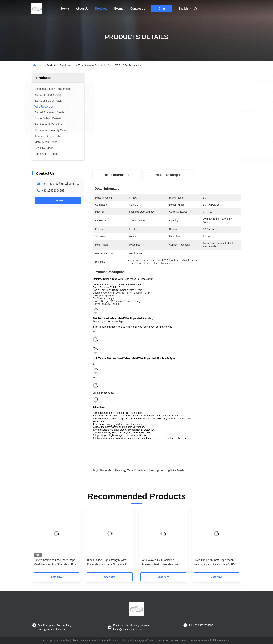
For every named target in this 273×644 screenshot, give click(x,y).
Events (119, 9)
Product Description (169, 175)
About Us (82, 9)
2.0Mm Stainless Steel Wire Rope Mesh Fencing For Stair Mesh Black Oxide (56, 562)
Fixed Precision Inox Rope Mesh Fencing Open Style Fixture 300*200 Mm (216, 562)
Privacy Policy (62, 641)
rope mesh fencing (113, 470)
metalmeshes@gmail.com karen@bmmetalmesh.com (76, 184)
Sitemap (47, 641)
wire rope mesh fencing (143, 470)
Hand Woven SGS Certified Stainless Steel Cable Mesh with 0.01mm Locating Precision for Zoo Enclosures (162, 562)
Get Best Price (187, 159)
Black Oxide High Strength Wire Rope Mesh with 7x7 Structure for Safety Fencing (108, 562)
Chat (162, 9)
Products (101, 9)
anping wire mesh (172, 470)
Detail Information (117, 175)
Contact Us (138, 9)
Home (65, 9)
